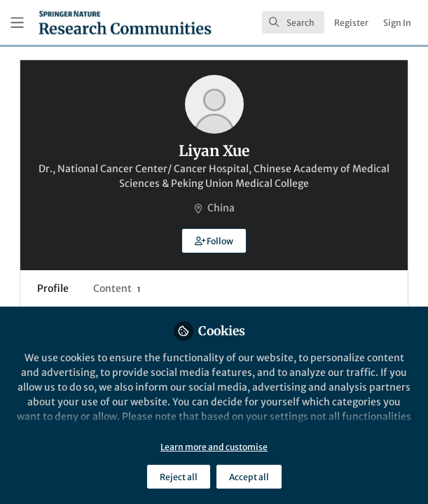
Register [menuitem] (351, 23)
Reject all (179, 477)
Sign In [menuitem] (397, 23)
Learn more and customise (214, 447)
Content (117, 288)
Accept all (249, 477)
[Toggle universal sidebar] (17, 23)
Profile (53, 288)
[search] (293, 22)
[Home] (125, 22)
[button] (214, 241)
